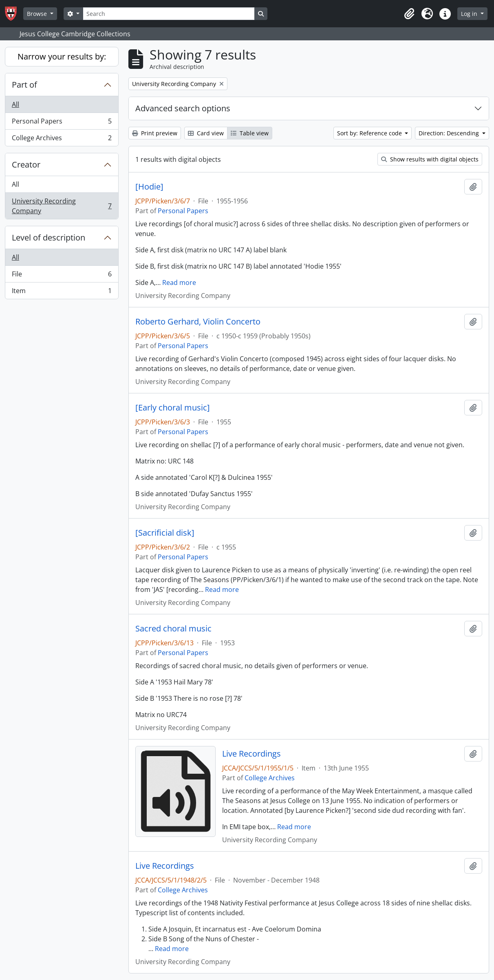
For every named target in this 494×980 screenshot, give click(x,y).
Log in (470, 14)
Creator (26, 164)
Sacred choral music (173, 629)
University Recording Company (62, 206)
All (15, 104)
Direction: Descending (450, 133)
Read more (179, 283)
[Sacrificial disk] (165, 533)
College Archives (62, 139)
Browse (38, 14)
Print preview (155, 133)
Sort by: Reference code (370, 133)
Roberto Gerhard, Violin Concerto (198, 322)
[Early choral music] (173, 408)
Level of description (49, 237)
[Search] (169, 14)
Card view (206, 133)
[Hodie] (149, 187)
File (62, 276)
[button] (409, 14)
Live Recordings (251, 754)
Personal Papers (62, 123)
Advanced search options (183, 108)
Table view (250, 133)
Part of (24, 85)
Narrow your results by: (62, 56)
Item (62, 292)
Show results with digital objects (430, 159)
